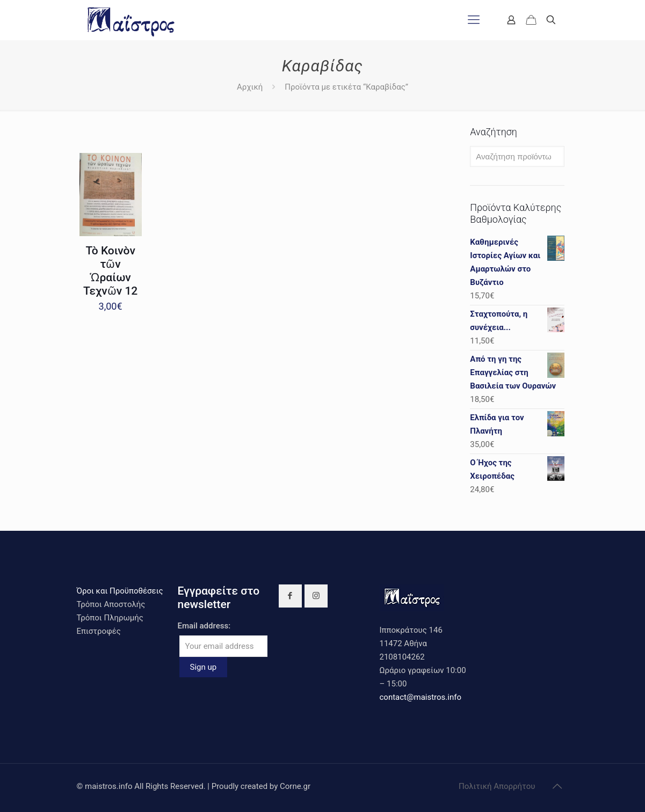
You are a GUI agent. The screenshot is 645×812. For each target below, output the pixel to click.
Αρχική (250, 87)
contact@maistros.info (421, 697)
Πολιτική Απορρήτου (497, 786)
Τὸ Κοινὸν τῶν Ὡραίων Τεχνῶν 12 (110, 271)
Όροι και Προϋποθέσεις (120, 591)
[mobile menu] (474, 20)
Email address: (204, 626)
